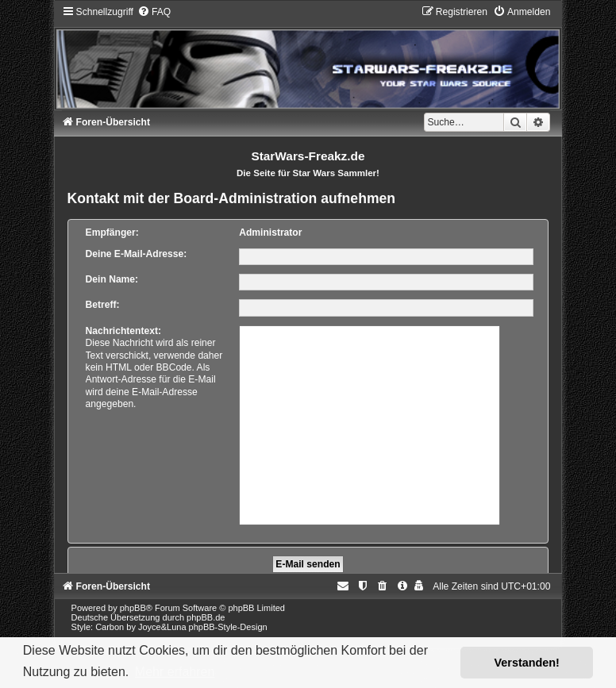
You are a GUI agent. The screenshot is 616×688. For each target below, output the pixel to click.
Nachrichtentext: (123, 331)
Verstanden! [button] (527, 663)
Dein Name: (112, 279)
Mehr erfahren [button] (175, 672)
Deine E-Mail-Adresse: (137, 254)
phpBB (133, 608)
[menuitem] (154, 12)
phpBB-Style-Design (228, 627)
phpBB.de (206, 617)
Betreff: (103, 305)
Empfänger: (112, 233)
